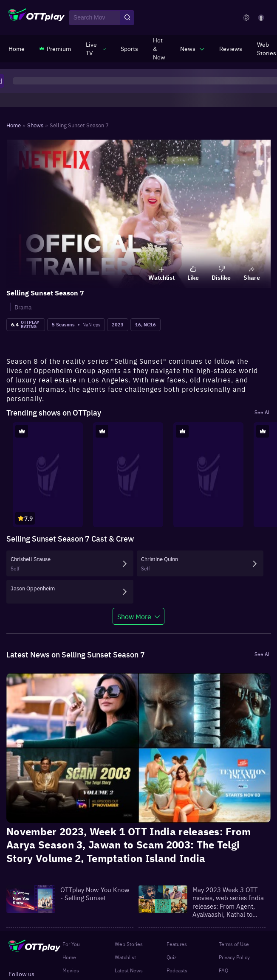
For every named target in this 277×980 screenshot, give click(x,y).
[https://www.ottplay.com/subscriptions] (55, 48)
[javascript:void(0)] (96, 48)
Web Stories (129, 944)
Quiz (172, 957)
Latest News (129, 970)
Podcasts (177, 970)
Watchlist (125, 957)
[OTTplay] (37, 18)
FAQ (223, 970)
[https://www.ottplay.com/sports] (129, 48)
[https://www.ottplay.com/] (17, 48)
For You (71, 944)
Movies (71, 970)
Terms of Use (234, 944)
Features (177, 944)
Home (69, 957)
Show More (134, 616)
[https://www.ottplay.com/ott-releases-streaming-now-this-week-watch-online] (159, 48)
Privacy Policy (234, 957)
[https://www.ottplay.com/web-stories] (267, 48)
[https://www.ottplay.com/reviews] (231, 48)
